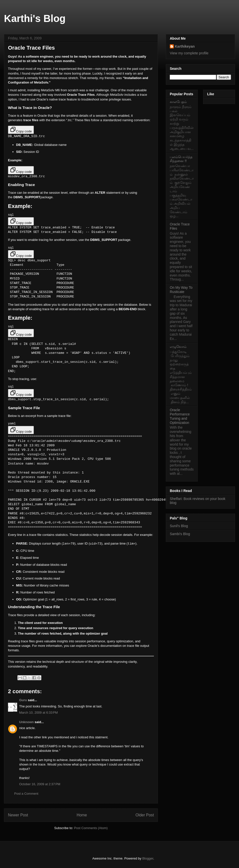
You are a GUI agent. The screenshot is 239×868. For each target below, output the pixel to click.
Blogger (148, 858)
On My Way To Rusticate (181, 290)
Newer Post (18, 815)
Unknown (27, 722)
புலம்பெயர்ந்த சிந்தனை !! (181, 159)
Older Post (145, 815)
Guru (23, 700)
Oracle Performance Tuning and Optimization (180, 416)
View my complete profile (189, 53)
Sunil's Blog (179, 526)
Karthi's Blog (35, 18)
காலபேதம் (178, 102)
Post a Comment (26, 793)
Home (82, 815)
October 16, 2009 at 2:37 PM (40, 784)
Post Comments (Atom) (91, 827)
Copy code (21, 130)
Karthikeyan (185, 46)
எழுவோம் (178, 347)
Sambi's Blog (180, 534)
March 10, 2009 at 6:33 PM (38, 712)
